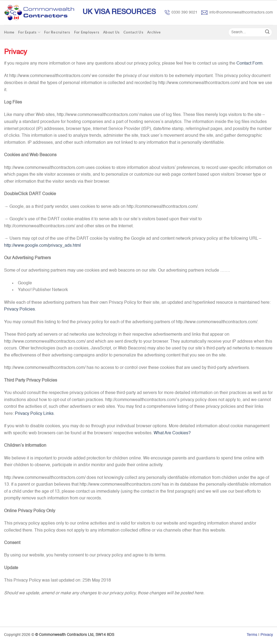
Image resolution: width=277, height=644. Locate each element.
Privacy (267, 635)
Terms (252, 635)
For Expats (29, 32)
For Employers (87, 32)
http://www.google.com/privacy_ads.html (42, 246)
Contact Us (133, 32)
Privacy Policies (19, 309)
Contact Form (249, 64)
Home (9, 32)
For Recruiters (57, 32)
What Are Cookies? (172, 433)
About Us (111, 32)
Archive (154, 32)
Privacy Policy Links (34, 414)
